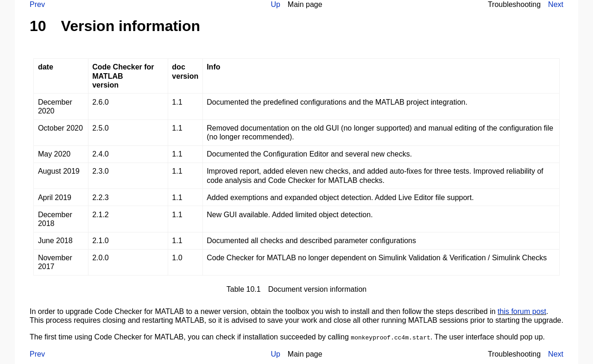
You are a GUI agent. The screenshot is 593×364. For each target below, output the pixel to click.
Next (556, 4)
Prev (37, 4)
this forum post (522, 311)
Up (275, 4)
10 (38, 26)
